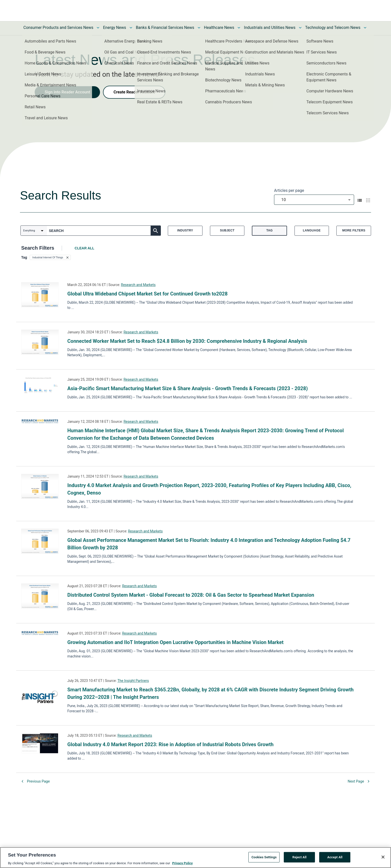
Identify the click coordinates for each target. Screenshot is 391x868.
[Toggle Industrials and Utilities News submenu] (300, 28)
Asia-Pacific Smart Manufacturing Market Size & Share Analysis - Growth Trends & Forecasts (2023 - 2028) (188, 388)
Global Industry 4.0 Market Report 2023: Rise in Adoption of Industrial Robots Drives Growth (170, 744)
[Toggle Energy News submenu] (131, 28)
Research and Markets (138, 285)
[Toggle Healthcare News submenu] (239, 28)
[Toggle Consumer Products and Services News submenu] (98, 28)
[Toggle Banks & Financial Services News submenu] (199, 28)
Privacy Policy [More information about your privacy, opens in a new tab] (182, 865)
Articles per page (289, 190)
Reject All (300, 859)
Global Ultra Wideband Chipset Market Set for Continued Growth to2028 (147, 294)
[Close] (383, 859)
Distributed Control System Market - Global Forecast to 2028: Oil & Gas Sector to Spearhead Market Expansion (191, 595)
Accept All (335, 859)
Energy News (114, 28)
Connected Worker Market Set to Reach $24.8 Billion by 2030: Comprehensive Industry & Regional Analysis (187, 341)
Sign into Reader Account (67, 92)
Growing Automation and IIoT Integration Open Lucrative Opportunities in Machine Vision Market (175, 642)
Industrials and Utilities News (270, 28)
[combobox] (314, 200)
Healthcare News (219, 28)
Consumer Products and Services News (58, 28)
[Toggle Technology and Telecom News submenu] (365, 28)
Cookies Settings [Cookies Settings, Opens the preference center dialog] (264, 859)
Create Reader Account (134, 92)
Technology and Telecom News (333, 28)
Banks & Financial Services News (165, 28)
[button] (50, 257)
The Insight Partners (133, 681)
